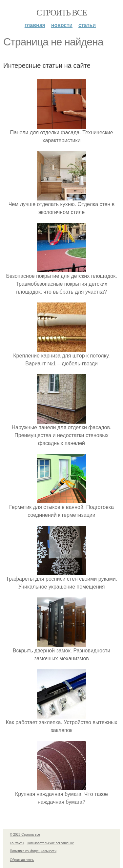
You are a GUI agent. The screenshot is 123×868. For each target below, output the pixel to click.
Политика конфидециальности (33, 851)
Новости (62, 25)
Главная (35, 25)
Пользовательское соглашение (51, 843)
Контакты (17, 843)
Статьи (87, 25)
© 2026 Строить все (25, 835)
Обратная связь (22, 860)
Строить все (61, 13)
